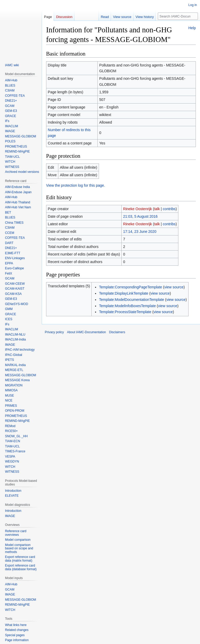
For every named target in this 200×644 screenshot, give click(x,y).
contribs (169, 209)
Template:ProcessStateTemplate (125, 312)
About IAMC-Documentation (86, 332)
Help (192, 28)
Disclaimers (117, 332)
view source (174, 287)
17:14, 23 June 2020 (140, 232)
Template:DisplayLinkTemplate (124, 293)
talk (157, 209)
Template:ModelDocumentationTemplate (132, 300)
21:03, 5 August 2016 (140, 216)
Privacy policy (54, 332)
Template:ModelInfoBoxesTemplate (127, 306)
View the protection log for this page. (76, 185)
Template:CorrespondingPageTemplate (130, 287)
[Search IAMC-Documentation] (178, 16)
